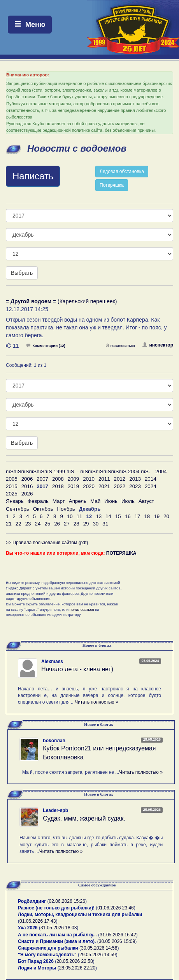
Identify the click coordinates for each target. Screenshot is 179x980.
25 (47, 524)
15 (118, 516)
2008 (58, 479)
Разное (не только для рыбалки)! (56, 908)
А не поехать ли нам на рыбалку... (57, 935)
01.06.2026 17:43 (38, 921)
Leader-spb (55, 810)
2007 (42, 479)
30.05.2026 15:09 (117, 941)
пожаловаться (120, 346)
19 (157, 516)
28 (76, 524)
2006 (27, 479)
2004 (161, 471)
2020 (89, 486)
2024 (151, 486)
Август (146, 501)
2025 (12, 494)
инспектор (158, 345)
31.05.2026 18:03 (59, 928)
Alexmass (52, 662)
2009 (74, 479)
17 (138, 516)
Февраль (38, 501)
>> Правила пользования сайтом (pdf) (47, 543)
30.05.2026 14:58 (99, 948)
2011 (104, 479)
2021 (104, 486)
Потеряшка (112, 185)
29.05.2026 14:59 (97, 955)
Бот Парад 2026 (36, 961)
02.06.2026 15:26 (67, 901)
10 (70, 516)
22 (18, 524)
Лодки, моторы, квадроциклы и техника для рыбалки (80, 915)
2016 (27, 486)
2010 (89, 479)
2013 (135, 479)
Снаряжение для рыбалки (48, 948)
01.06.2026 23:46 (115, 908)
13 (99, 516)
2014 (151, 479)
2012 (120, 479)
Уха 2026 (28, 928)
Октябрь (43, 509)
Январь (15, 501)
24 (38, 524)
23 (28, 524)
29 (86, 524)
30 (96, 524)
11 (80, 516)
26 (57, 524)
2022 (120, 486)
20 (166, 516)
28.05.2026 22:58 (75, 961)
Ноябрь (66, 509)
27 (67, 524)
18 (147, 516)
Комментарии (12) (46, 346)
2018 (58, 486)
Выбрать (22, 273)
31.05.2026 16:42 (118, 935)
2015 (12, 486)
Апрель (78, 501)
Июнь (111, 501)
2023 (135, 486)
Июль (128, 501)
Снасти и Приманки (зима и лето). (57, 941)
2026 (27, 494)
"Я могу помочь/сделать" (47, 955)
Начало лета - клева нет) (77, 669)
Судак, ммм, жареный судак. (84, 818)
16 (128, 516)
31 (105, 524)
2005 (12, 479)
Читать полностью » (97, 702)
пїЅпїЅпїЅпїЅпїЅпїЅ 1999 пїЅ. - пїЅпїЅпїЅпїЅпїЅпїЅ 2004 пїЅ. (78, 471)
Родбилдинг (32, 901)
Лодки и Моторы (37, 968)
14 (108, 516)
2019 (74, 486)
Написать (33, 176)
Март (59, 501)
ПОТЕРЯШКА (121, 553)
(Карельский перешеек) (61, 301)
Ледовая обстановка (122, 172)
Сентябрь (18, 509)
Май (95, 501)
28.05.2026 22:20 (77, 968)
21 (9, 524)
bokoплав (54, 741)
